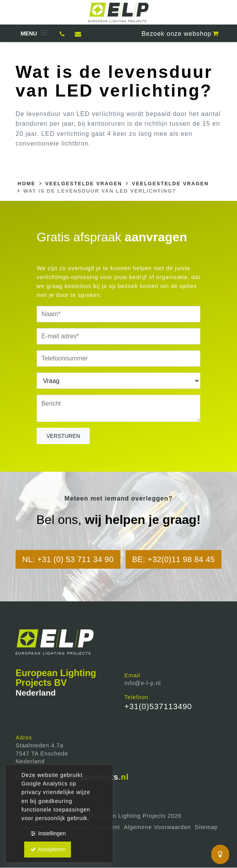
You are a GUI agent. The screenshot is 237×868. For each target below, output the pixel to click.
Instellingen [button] (48, 833)
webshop (180, 34)
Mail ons (78, 35)
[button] (34, 33)
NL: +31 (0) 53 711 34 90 (68, 559)
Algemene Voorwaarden (157, 827)
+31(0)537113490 (158, 706)
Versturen (63, 436)
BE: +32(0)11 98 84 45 (173, 559)
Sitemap (206, 827)
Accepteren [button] (48, 849)
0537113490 (62, 35)
